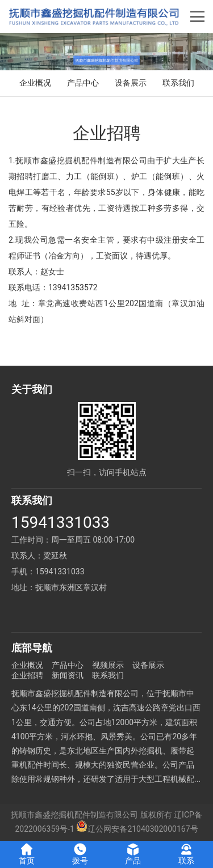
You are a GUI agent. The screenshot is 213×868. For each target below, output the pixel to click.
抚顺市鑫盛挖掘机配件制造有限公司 (74, 815)
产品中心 (83, 83)
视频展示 (108, 665)
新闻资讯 (68, 675)
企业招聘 (27, 675)
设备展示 (131, 83)
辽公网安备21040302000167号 (137, 829)
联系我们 (178, 83)
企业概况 (35, 83)
